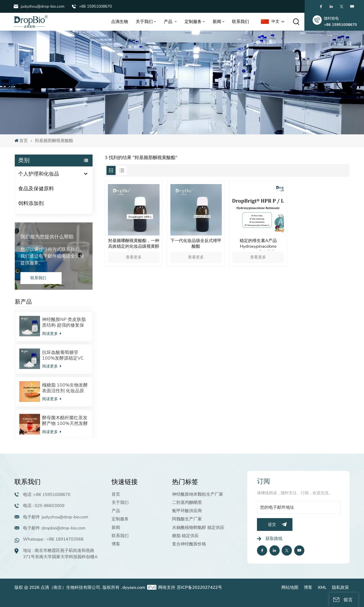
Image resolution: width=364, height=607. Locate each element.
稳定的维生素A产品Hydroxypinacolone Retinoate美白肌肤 (258, 244)
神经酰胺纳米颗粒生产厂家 (198, 494)
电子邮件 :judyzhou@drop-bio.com (56, 517)
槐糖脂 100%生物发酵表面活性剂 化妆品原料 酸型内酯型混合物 (65, 388)
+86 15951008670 (95, 6)
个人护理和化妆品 (39, 174)
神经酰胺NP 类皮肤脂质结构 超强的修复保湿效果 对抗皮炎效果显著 (64, 322)
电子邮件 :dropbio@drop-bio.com (54, 528)
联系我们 (240, 22)
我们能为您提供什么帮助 (47, 237)
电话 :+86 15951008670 (47, 495)
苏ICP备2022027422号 (199, 587)
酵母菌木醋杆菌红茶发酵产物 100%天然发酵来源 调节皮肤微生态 (65, 421)
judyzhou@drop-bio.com (43, 6)
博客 (116, 544)
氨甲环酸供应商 (187, 511)
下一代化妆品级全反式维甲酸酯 (196, 243)
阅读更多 (52, 334)
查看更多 (134, 257)
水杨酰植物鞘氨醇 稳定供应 (198, 527)
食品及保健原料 (36, 189)
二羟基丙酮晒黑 (187, 502)
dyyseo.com (134, 587)
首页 (21, 141)
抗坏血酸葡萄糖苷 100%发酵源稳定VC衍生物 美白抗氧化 (63, 355)
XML (322, 587)
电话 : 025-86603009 (44, 506)
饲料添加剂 (31, 203)
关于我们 (144, 22)
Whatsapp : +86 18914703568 (53, 539)
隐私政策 (340, 587)
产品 (169, 22)
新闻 (217, 22)
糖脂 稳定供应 (185, 536)
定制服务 (193, 22)
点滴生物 (120, 22)
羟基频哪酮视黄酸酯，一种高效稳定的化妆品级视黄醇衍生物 (134, 244)
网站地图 (290, 587)
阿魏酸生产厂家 (187, 519)
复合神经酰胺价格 (189, 544)
